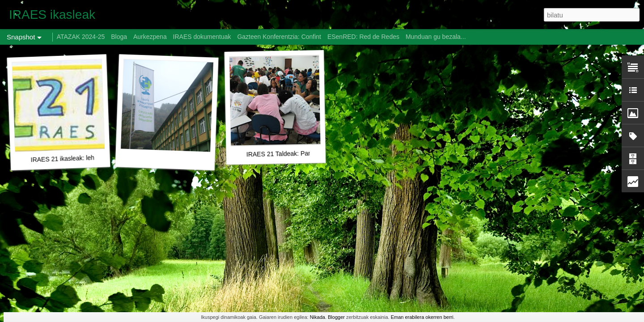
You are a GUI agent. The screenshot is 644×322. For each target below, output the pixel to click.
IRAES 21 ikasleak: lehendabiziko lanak (86, 158)
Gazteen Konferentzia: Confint (279, 37)
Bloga (119, 37)
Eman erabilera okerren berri (422, 317)
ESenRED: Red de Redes (364, 37)
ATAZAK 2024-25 (81, 37)
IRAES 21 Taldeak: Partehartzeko (293, 154)
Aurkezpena (150, 37)
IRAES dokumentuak (202, 37)
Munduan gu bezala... (436, 37)
